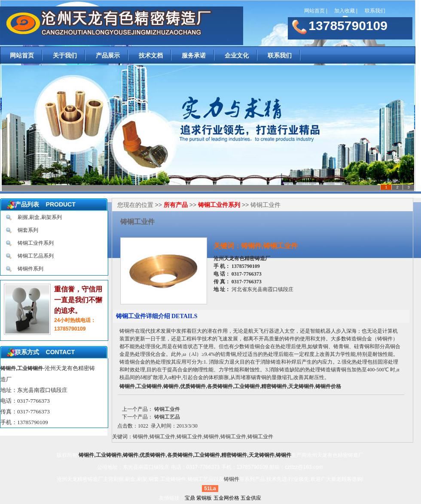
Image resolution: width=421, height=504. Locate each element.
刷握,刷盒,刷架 (130, 479)
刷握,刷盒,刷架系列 (40, 217)
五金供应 (251, 498)
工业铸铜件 (173, 479)
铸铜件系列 (31, 269)
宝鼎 (190, 498)
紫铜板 (204, 498)
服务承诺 (194, 55)
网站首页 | (316, 11)
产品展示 (108, 55)
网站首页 (22, 55)
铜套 (154, 479)
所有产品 (176, 205)
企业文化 (237, 55)
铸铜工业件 (167, 409)
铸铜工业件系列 (36, 243)
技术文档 (151, 55)
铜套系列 (28, 230)
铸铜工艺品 (167, 417)
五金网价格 (226, 498)
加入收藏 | (346, 11)
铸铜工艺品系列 (36, 256)
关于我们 (65, 55)
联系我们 (376, 11)
